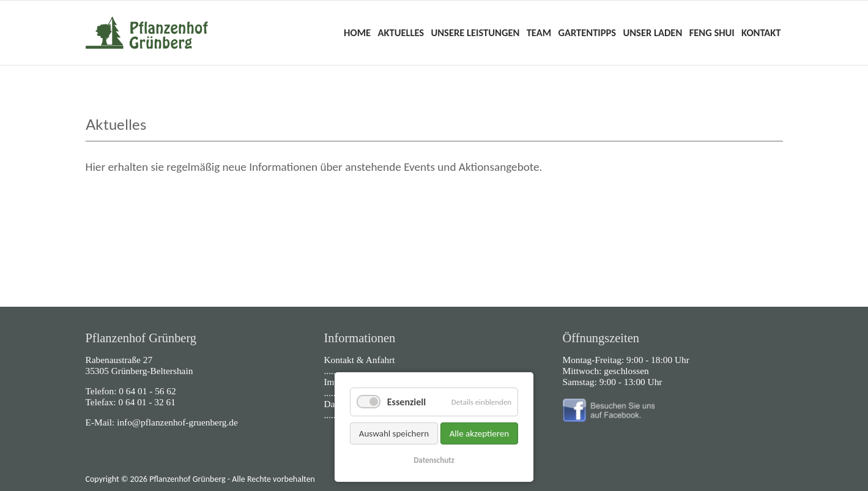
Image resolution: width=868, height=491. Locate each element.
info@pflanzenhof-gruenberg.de (177, 422)
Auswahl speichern (394, 433)
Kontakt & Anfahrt (360, 360)
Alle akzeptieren (480, 433)
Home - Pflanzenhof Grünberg (147, 33)
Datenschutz (434, 460)
